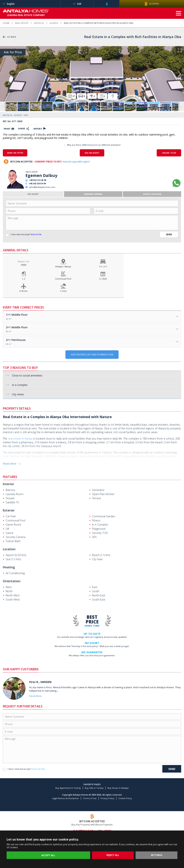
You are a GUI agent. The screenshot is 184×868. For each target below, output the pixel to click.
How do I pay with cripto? (76, 162)
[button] (179, 74)
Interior (8, 484)
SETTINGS (156, 855)
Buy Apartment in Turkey (68, 788)
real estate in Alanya (20, 439)
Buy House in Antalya (118, 788)
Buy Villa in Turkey (94, 788)
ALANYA (54, 23)
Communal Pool (63, 279)
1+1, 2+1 (103, 266)
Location (9, 549)
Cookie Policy (125, 798)
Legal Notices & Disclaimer (66, 798)
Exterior (9, 510)
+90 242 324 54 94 (37, 183)
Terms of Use (36, 234)
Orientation (12, 581)
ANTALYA (39, 23)
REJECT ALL (113, 855)
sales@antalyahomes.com (42, 187)
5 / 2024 (103, 279)
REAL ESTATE (22, 23)
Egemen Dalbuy (41, 175)
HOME (6, 23)
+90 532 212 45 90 (38, 180)
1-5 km (63, 291)
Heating (9, 567)
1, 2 (24, 279)
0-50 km (24, 291)
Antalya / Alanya (63, 266)
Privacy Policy (107, 798)
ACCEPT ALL (48, 855)
